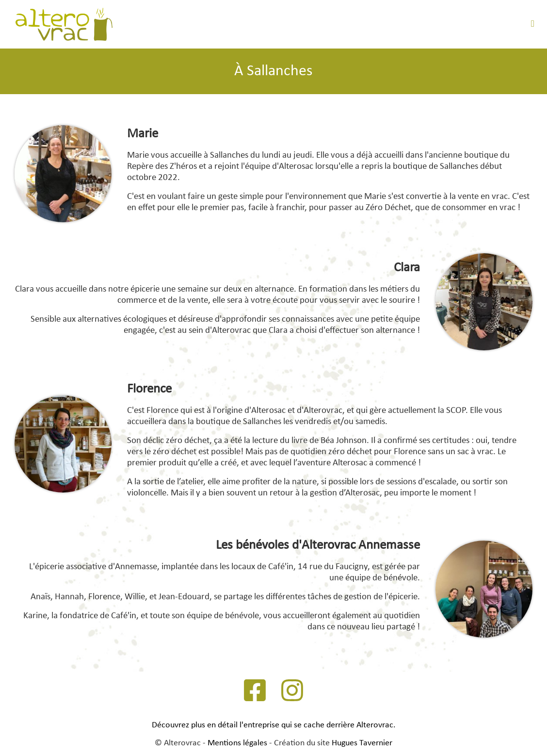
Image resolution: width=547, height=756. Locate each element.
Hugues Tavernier (362, 743)
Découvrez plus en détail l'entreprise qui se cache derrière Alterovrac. (274, 725)
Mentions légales (237, 743)
